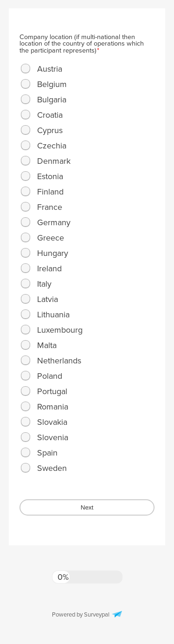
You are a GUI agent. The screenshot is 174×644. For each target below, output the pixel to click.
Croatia (50, 115)
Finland (50, 192)
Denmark (54, 161)
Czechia (52, 146)
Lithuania (53, 315)
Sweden (52, 468)
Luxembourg (60, 330)
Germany (54, 222)
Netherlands (59, 361)
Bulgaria (52, 100)
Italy (44, 284)
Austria (50, 69)
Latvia (48, 299)
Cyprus (50, 130)
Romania (53, 407)
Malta (47, 345)
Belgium (52, 84)
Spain (47, 453)
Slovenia (53, 437)
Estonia (50, 176)
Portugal (52, 391)
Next (87, 507)
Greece (51, 238)
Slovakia (52, 422)
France (50, 207)
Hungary (53, 253)
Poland (50, 376)
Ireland (49, 268)
